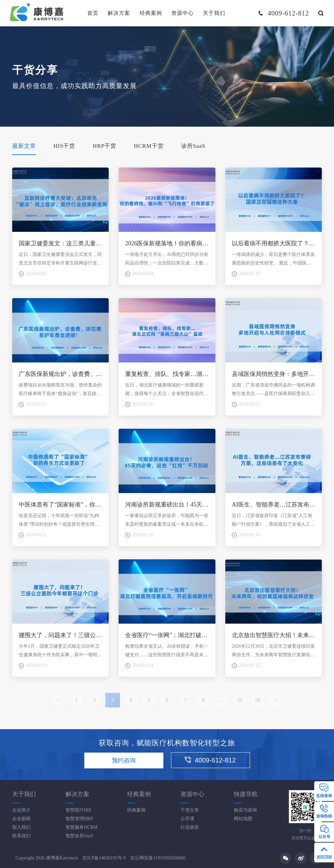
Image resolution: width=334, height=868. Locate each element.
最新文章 (24, 146)
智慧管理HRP (79, 819)
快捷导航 (246, 794)
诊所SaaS (193, 146)
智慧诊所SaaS (79, 836)
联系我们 (21, 836)
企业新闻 (21, 819)
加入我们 (21, 827)
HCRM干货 (149, 146)
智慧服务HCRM (82, 827)
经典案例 (151, 13)
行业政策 (190, 827)
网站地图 (243, 819)
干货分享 (190, 810)
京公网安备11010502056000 (158, 858)
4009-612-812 (210, 760)
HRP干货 (104, 146)
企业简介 (21, 810)
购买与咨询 (245, 810)
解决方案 (119, 13)
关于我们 (214, 13)
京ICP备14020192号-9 (104, 858)
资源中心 (182, 13)
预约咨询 (124, 760)
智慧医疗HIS (79, 810)
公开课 (187, 819)
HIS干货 (64, 146)
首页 (93, 13)
